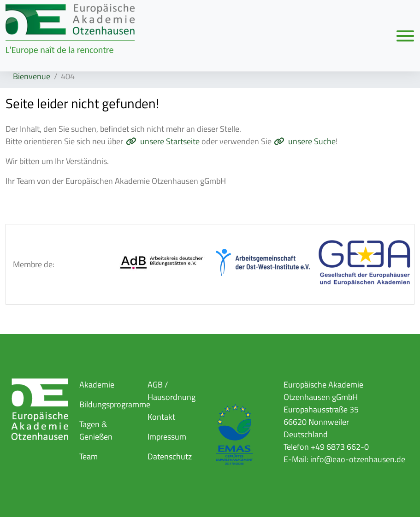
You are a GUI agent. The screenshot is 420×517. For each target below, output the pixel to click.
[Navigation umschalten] (405, 35)
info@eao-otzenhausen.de (358, 459)
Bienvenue (32, 76)
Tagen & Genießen (96, 430)
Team (89, 456)
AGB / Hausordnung (172, 391)
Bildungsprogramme (115, 404)
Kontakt (161, 417)
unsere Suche (312, 141)
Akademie (97, 385)
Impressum (167, 437)
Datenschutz (170, 456)
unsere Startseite (170, 141)
